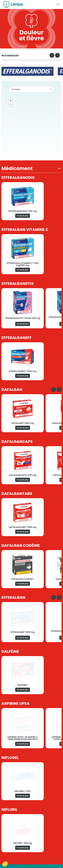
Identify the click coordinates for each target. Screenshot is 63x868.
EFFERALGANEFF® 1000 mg (23, 371)
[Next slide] (57, 55)
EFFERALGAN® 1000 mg (23, 632)
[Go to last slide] (52, 55)
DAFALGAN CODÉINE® (23, 579)
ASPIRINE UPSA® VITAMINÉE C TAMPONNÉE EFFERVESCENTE (23, 738)
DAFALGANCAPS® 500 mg (23, 475)
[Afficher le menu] (58, 4)
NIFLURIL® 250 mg (23, 843)
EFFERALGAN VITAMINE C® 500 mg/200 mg (23, 264)
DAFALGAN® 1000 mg (23, 423)
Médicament (17, 168)
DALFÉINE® (23, 685)
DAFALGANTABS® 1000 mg (23, 527)
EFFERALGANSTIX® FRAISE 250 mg (23, 318)
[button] (31, 89)
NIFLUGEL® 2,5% (23, 791)
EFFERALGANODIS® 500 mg (23, 211)
